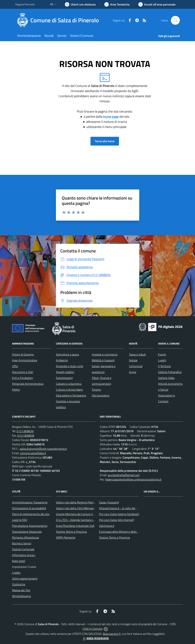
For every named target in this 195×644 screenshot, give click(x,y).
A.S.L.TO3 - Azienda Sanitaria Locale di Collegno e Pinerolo (91, 520)
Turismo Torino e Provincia (71, 532)
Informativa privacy (24, 555)
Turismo (96, 390)
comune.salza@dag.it (33, 453)
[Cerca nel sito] (175, 20)
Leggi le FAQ (20, 520)
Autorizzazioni (64, 378)
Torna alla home (105, 141)
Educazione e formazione (71, 395)
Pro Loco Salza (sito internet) (117, 520)
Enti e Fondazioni (22, 378)
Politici (16, 390)
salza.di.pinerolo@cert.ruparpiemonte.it (43, 449)
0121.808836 (25, 431)
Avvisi (133, 372)
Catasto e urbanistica (69, 384)
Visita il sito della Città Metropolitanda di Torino (84, 508)
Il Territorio (164, 366)
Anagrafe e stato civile (70, 366)
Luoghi (162, 360)
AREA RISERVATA (95, 638)
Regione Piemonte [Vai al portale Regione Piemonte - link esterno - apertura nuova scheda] (25, 4)
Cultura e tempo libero (69, 390)
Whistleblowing (21, 596)
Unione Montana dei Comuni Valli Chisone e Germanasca (90, 514)
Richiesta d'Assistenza (25, 537)
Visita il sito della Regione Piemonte (78, 502)
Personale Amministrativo (28, 384)
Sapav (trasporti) (109, 502)
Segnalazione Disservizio (27, 532)
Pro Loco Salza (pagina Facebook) (119, 514)
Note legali (19, 561)
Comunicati (136, 366)
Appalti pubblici (65, 372)
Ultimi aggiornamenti (25, 578)
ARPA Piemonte (66, 537)
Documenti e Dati (23, 372)
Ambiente (62, 360)
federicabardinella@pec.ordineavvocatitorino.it (134, 479)
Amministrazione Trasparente (30, 502)
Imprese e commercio (105, 354)
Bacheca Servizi (22, 543)
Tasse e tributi (137, 354)
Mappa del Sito (21, 590)
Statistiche (19, 584)
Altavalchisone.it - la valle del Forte (121, 508)
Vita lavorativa (101, 395)
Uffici (15, 366)
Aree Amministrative (25, 360)
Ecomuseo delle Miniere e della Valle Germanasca (129, 532)
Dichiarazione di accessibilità (29, 508)
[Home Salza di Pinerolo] (59, 20)
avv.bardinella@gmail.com (124, 475)
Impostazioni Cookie (24, 567)
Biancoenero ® (112, 634)
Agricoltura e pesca (67, 354)
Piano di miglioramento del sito (31, 514)
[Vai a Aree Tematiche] (117, 4)
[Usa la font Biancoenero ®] (80, 4)
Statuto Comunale (23, 549)
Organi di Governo (23, 354)
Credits (16, 573)
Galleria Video (166, 378)
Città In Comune (92, 629)
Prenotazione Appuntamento (30, 526)
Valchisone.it (107, 526)
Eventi (162, 354)
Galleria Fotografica (170, 372)
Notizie (133, 360)
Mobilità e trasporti (103, 360)
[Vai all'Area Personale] (157, 4)
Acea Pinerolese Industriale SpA (75, 526)
